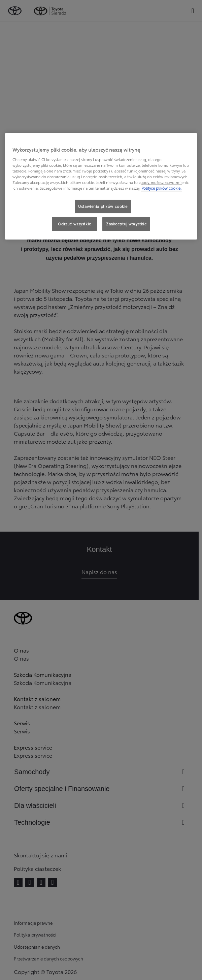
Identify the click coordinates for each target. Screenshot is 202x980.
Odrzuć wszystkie (75, 224)
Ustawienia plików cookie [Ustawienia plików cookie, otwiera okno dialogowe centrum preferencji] (103, 206)
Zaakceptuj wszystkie (126, 224)
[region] (101, 186)
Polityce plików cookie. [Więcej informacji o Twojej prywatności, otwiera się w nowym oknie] (161, 188)
